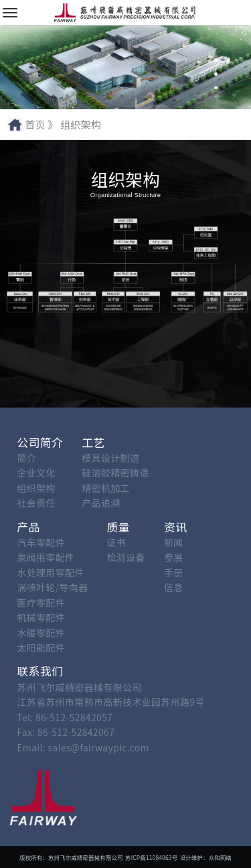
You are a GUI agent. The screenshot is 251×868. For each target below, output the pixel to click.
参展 (174, 557)
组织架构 (36, 488)
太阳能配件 (41, 647)
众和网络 (220, 857)
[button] (216, 47)
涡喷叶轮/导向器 (52, 587)
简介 (26, 458)
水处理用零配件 (50, 572)
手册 (174, 572)
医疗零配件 (41, 603)
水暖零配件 (41, 633)
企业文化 (36, 473)
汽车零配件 (41, 542)
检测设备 (126, 557)
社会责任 (36, 503)
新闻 (174, 542)
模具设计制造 (110, 458)
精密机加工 (106, 488)
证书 (117, 542)
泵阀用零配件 (46, 557)
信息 (174, 587)
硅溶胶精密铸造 (115, 473)
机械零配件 (41, 617)
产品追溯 (101, 503)
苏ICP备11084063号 (151, 857)
